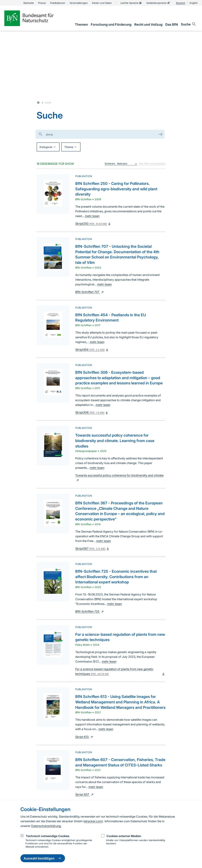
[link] (81, 24)
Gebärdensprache (158, 3)
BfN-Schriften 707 (90, 292)
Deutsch (181, 3)
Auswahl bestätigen (43, 858)
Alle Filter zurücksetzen (152, 164)
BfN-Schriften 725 (90, 611)
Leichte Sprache (131, 3)
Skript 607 (85, 794)
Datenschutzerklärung (46, 826)
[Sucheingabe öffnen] (189, 24)
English (194, 3)
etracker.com (93, 821)
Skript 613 (84, 737)
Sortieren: (110, 164)
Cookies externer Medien (124, 836)
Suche (48, 103)
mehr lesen (92, 216)
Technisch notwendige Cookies (48, 836)
